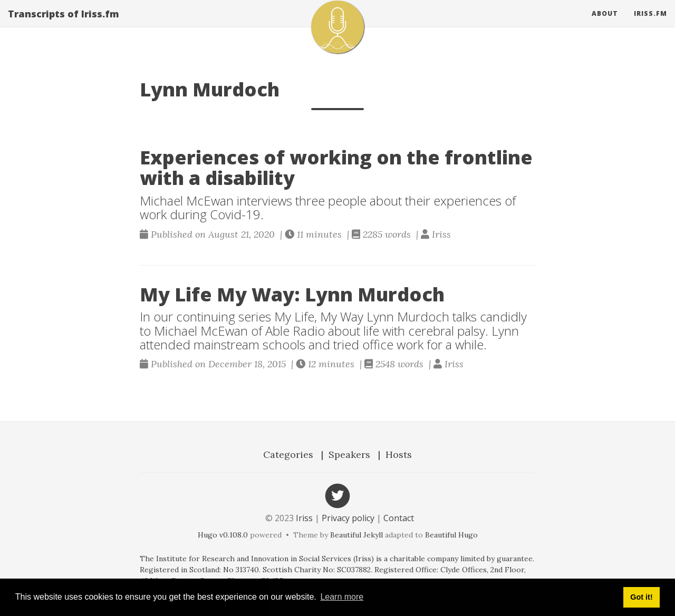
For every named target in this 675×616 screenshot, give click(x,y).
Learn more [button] (342, 597)
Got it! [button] (641, 597)
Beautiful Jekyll (356, 535)
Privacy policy (348, 518)
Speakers (349, 454)
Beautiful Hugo (451, 535)
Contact (399, 518)
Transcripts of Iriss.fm (64, 24)
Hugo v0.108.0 (223, 535)
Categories (288, 454)
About (605, 23)
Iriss (304, 518)
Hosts (399, 454)
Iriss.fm (650, 23)
